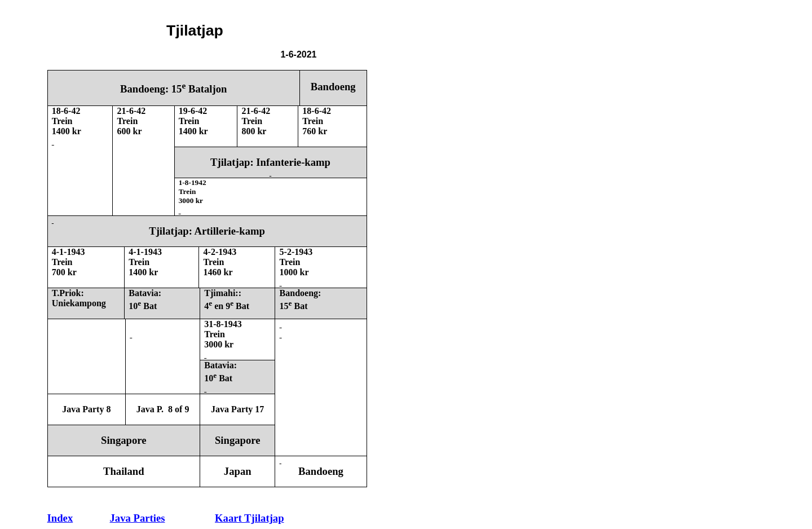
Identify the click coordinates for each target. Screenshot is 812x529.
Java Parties (138, 518)
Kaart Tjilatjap (249, 518)
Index (60, 518)
